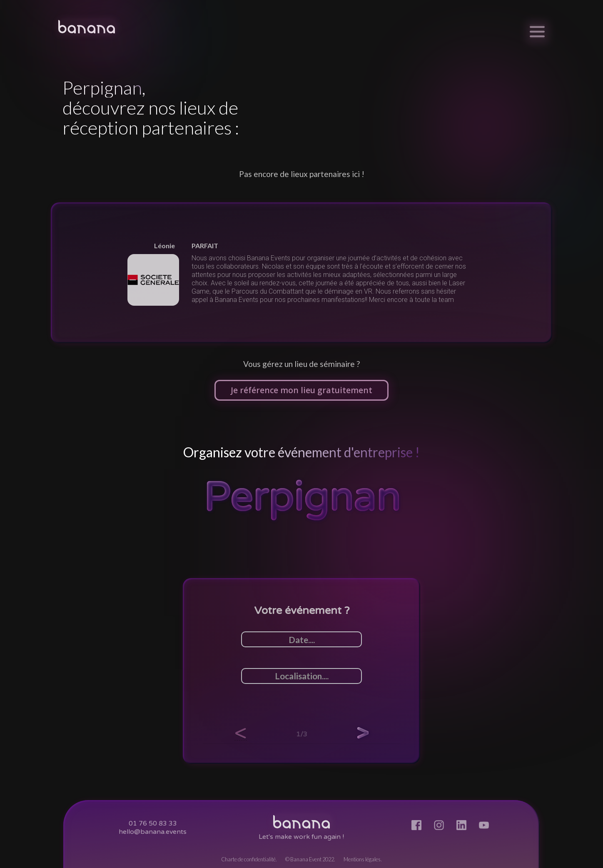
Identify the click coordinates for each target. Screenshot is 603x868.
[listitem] (301, 273)
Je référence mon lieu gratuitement (301, 390)
